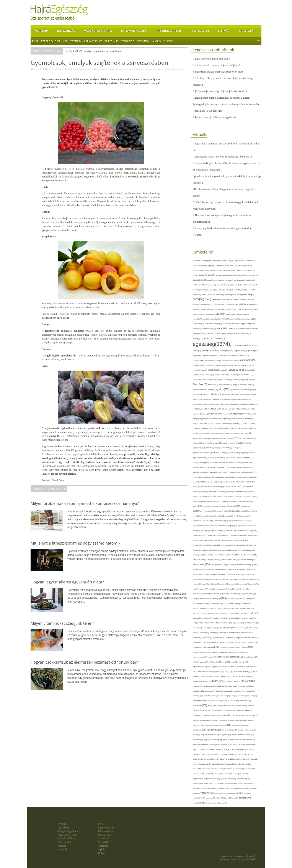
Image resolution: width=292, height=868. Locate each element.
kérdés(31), (213, 516)
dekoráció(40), (227, 324)
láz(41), (231, 560)
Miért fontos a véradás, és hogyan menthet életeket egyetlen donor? (224, 192)
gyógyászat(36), (198, 443)
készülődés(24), (198, 521)
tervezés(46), (197, 745)
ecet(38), (231, 334)
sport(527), (219, 681)
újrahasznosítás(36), (205, 764)
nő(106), (231, 613)
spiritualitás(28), (198, 681)
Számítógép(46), (198, 696)
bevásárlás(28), (228, 299)
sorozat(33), (237, 677)
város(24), (196, 774)
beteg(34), (252, 295)
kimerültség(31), (213, 526)
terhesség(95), (217, 740)
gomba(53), (252, 428)
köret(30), (206, 545)
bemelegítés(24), (232, 295)
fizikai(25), (237, 409)
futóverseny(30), (227, 423)
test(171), (205, 745)
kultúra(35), (243, 555)
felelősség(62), (208, 399)
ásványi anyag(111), (212, 285)
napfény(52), (239, 604)
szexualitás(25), (219, 706)
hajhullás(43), (212, 458)
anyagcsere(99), (220, 280)
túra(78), (204, 759)
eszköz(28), (236, 380)
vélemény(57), (218, 779)
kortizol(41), (218, 540)
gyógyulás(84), (207, 448)
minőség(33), (209, 594)
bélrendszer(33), (221, 295)
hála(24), (234, 458)
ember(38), (204, 370)
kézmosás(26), (218, 521)
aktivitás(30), (203, 266)
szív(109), (197, 710)
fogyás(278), (217, 414)
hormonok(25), (197, 477)
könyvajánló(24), (198, 545)
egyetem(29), (207, 355)
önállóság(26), (214, 633)
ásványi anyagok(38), (227, 285)
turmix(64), (210, 759)
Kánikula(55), (224, 506)
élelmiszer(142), (199, 360)
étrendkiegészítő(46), (226, 385)
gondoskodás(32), (219, 433)
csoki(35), (246, 314)
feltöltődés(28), (246, 399)
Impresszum (227, 856)
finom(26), (219, 409)
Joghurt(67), (218, 501)
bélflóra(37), (212, 295)
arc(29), (195, 285)
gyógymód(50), (218, 443)
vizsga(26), (247, 793)
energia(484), (237, 370)
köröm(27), (253, 545)
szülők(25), (196, 720)
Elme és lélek (200, 31)
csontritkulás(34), (215, 319)
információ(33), (198, 492)
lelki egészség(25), (218, 565)
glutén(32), (233, 428)
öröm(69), (249, 638)
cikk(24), (256, 309)
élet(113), (219, 360)
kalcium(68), (242, 501)
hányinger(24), (205, 463)
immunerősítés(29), (207, 487)
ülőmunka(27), (246, 764)
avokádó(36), (252, 285)
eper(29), (196, 375)
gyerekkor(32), (209, 438)
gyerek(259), (246, 433)
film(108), (212, 409)
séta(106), (205, 677)
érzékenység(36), (235, 375)
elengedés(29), (210, 360)
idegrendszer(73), (212, 482)
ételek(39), (252, 380)
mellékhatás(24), (215, 584)
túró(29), (217, 759)
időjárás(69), (240, 482)
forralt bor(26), (250, 419)
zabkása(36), (212, 798)
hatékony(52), (249, 463)
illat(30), (253, 482)
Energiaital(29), (250, 370)
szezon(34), (228, 706)
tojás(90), (227, 750)
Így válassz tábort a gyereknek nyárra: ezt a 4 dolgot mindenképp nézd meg (227, 179)
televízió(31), (250, 735)
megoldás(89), (254, 579)
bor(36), (223, 304)
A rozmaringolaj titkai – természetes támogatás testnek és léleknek (223, 232)
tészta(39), (242, 745)
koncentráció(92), (214, 535)
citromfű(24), (210, 314)
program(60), (212, 657)
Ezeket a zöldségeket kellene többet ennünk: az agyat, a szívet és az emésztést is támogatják (226, 166)
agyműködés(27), (241, 261)
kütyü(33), (212, 560)
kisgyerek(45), (233, 526)
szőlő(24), (238, 715)
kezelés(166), (208, 521)
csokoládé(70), (198, 319)
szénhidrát (157, 69)
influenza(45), (250, 487)
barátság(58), (197, 295)
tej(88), (220, 735)
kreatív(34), (209, 555)
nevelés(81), (216, 613)
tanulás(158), (204, 725)
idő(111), (222, 482)
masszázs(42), (241, 574)
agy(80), (232, 261)
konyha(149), (253, 535)
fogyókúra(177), (240, 414)
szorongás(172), (228, 715)
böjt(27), (238, 304)
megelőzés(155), (222, 579)
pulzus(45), (205, 662)
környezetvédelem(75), (241, 545)
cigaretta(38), (249, 309)
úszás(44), (223, 764)
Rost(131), (202, 672)
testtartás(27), (234, 745)
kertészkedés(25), (245, 516)
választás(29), (222, 769)
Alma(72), (241, 270)
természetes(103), (249, 740)
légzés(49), (243, 560)
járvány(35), (197, 501)
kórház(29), (202, 540)
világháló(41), (215, 788)
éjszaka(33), (237, 355)
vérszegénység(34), (232, 783)
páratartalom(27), (198, 647)
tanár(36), (251, 720)
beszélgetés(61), (243, 295)
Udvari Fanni (72, 69)
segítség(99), (248, 672)
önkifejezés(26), (231, 638)
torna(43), (234, 750)
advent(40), (226, 261)
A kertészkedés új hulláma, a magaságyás (214, 117)
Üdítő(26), (239, 764)
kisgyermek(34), (243, 526)
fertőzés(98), (244, 404)
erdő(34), (202, 375)
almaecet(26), (248, 270)
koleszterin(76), (231, 531)
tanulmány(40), (214, 725)
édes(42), (238, 334)
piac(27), (239, 647)
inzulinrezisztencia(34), (242, 492)
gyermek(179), (233, 438)
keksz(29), (244, 511)
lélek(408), (206, 564)
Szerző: (61, 69)
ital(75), (215, 496)
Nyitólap (41, 31)
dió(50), (231, 329)
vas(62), (202, 774)
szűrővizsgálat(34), (206, 720)
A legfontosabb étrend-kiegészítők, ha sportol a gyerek (221, 98)
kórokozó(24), (209, 540)
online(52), (215, 628)
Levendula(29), (242, 565)
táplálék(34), (245, 725)
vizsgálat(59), (197, 798)
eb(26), (220, 334)
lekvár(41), (196, 565)
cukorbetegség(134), (248, 319)
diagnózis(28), (206, 329)
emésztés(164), (214, 370)
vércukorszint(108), (244, 779)
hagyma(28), (241, 453)
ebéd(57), (225, 334)
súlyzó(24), (226, 686)
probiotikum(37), (233, 652)
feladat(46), (254, 394)
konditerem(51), (226, 535)
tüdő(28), (223, 759)
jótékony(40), (226, 501)
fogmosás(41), (197, 414)
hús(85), (254, 477)
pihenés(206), (247, 647)
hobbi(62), (234, 472)
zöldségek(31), (197, 803)
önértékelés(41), (198, 638)
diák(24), (214, 329)
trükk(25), (211, 754)
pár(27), (245, 642)
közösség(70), (237, 550)
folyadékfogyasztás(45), (231, 419)
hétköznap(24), (241, 467)
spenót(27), (250, 677)
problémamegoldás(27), (200, 657)
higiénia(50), (214, 472)
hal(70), (228, 458)
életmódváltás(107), (200, 365)
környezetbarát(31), (227, 545)
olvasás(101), (198, 628)
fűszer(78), (254, 423)
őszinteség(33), (198, 642)
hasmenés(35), (224, 463)
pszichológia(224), (238, 657)
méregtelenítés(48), (222, 589)
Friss (35, 41)
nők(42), (237, 613)
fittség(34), (230, 409)
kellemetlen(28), (252, 511)
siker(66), (212, 677)
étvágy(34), (237, 385)
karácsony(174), (199, 511)
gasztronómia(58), (215, 428)
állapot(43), (197, 270)
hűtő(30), (203, 482)
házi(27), (205, 467)
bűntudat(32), (210, 309)
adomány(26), (217, 261)
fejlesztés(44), (235, 394)
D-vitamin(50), (210, 324)
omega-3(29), (207, 628)
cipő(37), (196, 314)
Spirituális (111, 41)
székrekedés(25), (225, 696)
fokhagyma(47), (251, 414)
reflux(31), (235, 662)
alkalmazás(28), (222, 266)
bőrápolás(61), (253, 304)
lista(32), (256, 565)
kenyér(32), (196, 516)
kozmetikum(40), (227, 540)
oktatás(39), (223, 623)
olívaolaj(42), (255, 623)
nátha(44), (243, 608)
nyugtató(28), (244, 618)
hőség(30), (240, 477)
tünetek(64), (238, 759)
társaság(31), (252, 730)
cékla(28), (229, 309)
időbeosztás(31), (230, 482)
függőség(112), (238, 423)
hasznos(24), (233, 463)
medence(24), (250, 574)
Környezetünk (72, 41)
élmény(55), (245, 365)
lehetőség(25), (251, 560)
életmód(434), (248, 360)
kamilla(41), (215, 506)
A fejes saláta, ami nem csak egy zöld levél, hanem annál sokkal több (226, 147)
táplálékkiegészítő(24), (200, 730)
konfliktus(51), (236, 535)
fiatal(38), (196, 409)
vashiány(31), (219, 774)
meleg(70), (206, 584)
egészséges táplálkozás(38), (211, 351)
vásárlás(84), (210, 774)
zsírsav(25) (223, 803)
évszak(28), (197, 390)
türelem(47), (247, 759)
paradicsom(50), (253, 642)
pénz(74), (232, 647)
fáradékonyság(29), (250, 390)
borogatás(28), (230, 304)
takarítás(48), (223, 720)
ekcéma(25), (245, 355)
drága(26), (196, 334)
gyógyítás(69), (208, 443)
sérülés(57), (197, 677)
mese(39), (232, 589)
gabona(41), (205, 428)
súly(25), (219, 686)
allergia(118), (220, 270)
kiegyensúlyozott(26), (237, 521)
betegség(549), (203, 299)
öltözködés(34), (205, 633)
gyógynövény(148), (231, 443)
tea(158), (204, 735)
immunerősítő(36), (219, 487)
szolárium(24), (197, 715)
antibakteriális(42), (241, 275)
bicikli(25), (237, 299)
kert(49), (236, 516)
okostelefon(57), (214, 623)
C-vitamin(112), (220, 309)
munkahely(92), (198, 604)
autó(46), (245, 285)
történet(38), (197, 754)
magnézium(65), (235, 569)
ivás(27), (221, 496)
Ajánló (157, 41)
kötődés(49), (197, 550)
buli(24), (203, 309)
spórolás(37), (207, 681)
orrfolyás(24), (223, 628)
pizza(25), (196, 652)
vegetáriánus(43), (198, 779)
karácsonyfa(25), (211, 511)
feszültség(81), (253, 404)
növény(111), (245, 613)
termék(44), (226, 740)
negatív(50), (251, 608)
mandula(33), (222, 574)
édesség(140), (198, 339)
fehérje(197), (216, 394)
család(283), (220, 314)
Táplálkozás (66, 31)
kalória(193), (198, 506)
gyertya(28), (253, 438)
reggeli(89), (216, 667)
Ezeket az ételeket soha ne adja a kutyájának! (216, 65)
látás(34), (225, 560)
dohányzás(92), (246, 329)
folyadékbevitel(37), (217, 419)
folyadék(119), (205, 419)
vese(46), (241, 783)
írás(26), (252, 492)
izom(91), (240, 496)
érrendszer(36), (225, 375)
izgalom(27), (232, 496)
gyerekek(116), (198, 438)
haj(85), (196, 458)
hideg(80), (196, 472)
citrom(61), (202, 314)
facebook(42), (205, 390)
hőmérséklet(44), (230, 477)
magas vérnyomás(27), (222, 569)
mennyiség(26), (234, 584)
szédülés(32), (215, 696)
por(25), (217, 652)
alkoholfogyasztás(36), (245, 266)
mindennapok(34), (199, 594)
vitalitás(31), (197, 793)
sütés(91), (243, 686)
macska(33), (202, 569)
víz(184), (240, 793)
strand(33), (237, 681)
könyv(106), (245, 540)
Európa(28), (244, 385)
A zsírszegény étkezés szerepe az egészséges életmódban (222, 157)
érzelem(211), (247, 375)
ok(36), (206, 623)
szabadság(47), (210, 691)
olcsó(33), (248, 623)
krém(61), (227, 555)
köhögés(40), (237, 540)
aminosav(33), (231, 275)
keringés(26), (229, 516)
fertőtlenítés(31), (234, 404)
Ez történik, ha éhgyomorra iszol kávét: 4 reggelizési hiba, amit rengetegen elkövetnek (226, 205)
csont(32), (206, 319)
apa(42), (237, 280)
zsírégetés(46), (215, 803)
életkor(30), (226, 360)
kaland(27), (234, 501)
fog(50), (243, 409)
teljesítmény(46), (198, 740)
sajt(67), (233, 672)
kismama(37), (252, 526)
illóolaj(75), (197, 487)
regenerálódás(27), (199, 667)
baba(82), (204, 290)
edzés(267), (210, 338)
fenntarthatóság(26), (199, 404)
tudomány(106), (247, 754)
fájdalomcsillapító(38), (237, 390)
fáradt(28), (196, 394)
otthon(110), (253, 628)
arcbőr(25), (201, 285)
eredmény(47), (210, 375)
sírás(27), (218, 677)
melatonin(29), (197, 584)
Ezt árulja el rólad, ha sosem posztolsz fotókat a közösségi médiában (223, 81)
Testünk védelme (169, 31)
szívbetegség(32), (206, 710)
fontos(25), (242, 419)
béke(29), (205, 295)
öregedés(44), (241, 638)
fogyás (128, 69)
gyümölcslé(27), (232, 453)
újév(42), (196, 764)
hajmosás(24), (221, 458)
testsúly (167, 69)
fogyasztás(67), (228, 414)
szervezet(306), (201, 705)
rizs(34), (195, 672)
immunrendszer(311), (235, 486)
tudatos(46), (225, 754)
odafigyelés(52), (198, 623)
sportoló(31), (230, 681)
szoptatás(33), (206, 715)
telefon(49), (242, 735)
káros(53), (229, 511)
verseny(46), (221, 783)
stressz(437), (248, 681)
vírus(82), (229, 788)
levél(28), (234, 565)
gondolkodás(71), (207, 433)
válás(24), (215, 769)
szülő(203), (254, 715)
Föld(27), (196, 423)
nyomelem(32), (224, 618)
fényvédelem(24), (217, 404)
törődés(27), (250, 750)
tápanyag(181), (225, 725)
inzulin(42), (231, 492)
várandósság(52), (250, 769)
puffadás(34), (197, 662)
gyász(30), (237, 433)
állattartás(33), (211, 270)
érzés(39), (220, 380)
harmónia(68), (214, 463)
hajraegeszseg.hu (228, 859)
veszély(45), (197, 788)
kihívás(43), (247, 521)
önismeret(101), (220, 638)
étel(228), (244, 380)
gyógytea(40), (197, 448)
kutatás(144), (252, 555)
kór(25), (195, 540)
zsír (182, 69)
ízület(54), (254, 496)
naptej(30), (214, 608)
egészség (103, 69)
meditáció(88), (198, 579)
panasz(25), (231, 642)
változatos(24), (240, 769)
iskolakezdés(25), (207, 496)
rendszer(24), (242, 667)
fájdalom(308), (223, 389)
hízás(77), (226, 472)
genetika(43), (226, 428)
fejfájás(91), (226, 394)
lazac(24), (236, 560)
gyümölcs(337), (219, 453)
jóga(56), (210, 501)
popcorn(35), (210, 652)
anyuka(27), (230, 280)
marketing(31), (231, 574)
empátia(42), (224, 370)
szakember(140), (240, 691)
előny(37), (252, 365)
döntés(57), (255, 329)
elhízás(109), (229, 365)
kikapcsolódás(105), (200, 526)
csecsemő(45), (231, 314)
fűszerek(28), (197, 428)
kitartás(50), (197, 531)
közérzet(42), (218, 550)
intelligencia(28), (214, 492)
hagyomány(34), (250, 453)
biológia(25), (244, 299)
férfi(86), (225, 404)
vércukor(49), (232, 779)
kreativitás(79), (218, 555)
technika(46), (213, 735)
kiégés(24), (227, 521)
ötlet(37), (206, 642)
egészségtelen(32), (241, 351)
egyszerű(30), (216, 355)
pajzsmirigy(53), (214, 642)
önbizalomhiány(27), (247, 633)
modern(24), (227, 594)
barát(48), (244, 290)
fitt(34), (224, 409)
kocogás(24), (214, 531)
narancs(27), (221, 608)
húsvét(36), (196, 482)
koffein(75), (222, 531)
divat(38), (237, 329)
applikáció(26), (251, 280)
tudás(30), (218, 754)
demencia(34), (237, 324)
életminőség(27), (235, 360)
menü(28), (212, 589)
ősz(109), (255, 638)
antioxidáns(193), (200, 280)
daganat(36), (218, 324)
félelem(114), (198, 399)
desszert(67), (197, 329)
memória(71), (225, 584)
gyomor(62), (216, 448)
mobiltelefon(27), (218, 594)
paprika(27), (239, 642)
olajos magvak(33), (238, 623)
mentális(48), (254, 584)
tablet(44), (215, 720)
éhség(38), (230, 355)
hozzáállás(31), (220, 477)
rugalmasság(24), (212, 672)
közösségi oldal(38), (199, 555)
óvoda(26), (196, 633)
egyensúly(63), (198, 355)
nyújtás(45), (252, 618)
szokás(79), (240, 710)
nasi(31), (228, 608)
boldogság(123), (209, 304)
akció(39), (196, 266)
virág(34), (223, 788)
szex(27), (211, 706)
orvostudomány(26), (243, 628)
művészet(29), (215, 604)
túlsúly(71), (197, 759)
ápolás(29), (243, 280)
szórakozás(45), (216, 715)
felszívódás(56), (226, 399)
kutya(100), (197, 560)
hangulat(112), (248, 458)
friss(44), (211, 423)
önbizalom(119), (235, 633)
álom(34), (202, 275)
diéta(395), (223, 328)
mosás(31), (253, 594)
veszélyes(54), (206, 788)
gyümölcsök (138, 69)
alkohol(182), (233, 265)
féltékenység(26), (236, 399)
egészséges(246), (241, 345)
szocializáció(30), (217, 710)
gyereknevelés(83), (220, 438)
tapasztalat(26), (237, 725)
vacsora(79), (207, 769)
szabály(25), (220, 691)
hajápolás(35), (203, 458)
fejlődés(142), (245, 394)
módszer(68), (236, 594)
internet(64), (223, 492)
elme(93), (238, 365)
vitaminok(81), (231, 793)
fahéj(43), (213, 390)
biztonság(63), (198, 304)
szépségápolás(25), (222, 701)
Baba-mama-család (135, 31)
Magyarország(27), (199, 574)
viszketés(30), (248, 788)
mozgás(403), (220, 598)
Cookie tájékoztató (245, 856)
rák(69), (212, 662)
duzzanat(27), (204, 334)
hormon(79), (251, 472)
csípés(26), (239, 314)
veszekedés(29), (249, 783)
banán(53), (237, 290)
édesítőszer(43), (246, 334)
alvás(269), (210, 275)
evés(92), (251, 385)
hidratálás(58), (205, 472)
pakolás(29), (223, 642)
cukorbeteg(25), (235, 319)
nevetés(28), (224, 613)
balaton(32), (222, 290)
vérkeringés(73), (198, 783)
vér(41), (225, 779)
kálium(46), (250, 501)
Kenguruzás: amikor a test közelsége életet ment (218, 72)
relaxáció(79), (233, 667)
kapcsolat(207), (235, 506)
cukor (95, 69)
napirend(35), (247, 604)
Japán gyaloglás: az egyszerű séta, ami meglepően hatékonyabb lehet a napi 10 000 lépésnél (226, 108)
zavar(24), (229, 798)
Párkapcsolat (93, 41)
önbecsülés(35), (224, 633)
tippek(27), (204, 750)
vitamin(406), (208, 793)
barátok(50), (252, 290)
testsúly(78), (225, 745)
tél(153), (235, 735)
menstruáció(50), (245, 584)
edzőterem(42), (220, 339)
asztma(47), (238, 285)
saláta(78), (239, 672)
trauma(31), (205, 754)
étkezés (120, 69)
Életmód (224, 31)
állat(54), (203, 270)
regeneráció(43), (243, 662)
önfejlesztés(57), (209, 638)
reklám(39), (224, 667)
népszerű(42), (207, 613)
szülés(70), (245, 715)
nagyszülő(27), (224, 604)
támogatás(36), (232, 720)
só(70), (231, 677)
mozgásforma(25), (234, 599)
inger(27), (206, 492)
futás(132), (218, 423)
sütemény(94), (234, 686)
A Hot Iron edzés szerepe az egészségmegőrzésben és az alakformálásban (222, 219)
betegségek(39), (218, 299)
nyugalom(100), (234, 618)
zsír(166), (206, 803)
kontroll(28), (244, 535)
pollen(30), (202, 652)
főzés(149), (203, 423)
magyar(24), (252, 569)
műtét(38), (207, 604)
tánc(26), (196, 725)
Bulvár (168, 41)
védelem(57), (237, 774)
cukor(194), (225, 319)
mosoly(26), (197, 599)
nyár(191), (254, 613)
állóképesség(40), (231, 270)
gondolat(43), (197, 433)
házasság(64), (198, 467)
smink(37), (225, 677)
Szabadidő (128, 41)
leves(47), (250, 565)
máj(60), (215, 574)
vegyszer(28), (209, 779)
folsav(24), (196, 419)
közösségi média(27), (248, 550)
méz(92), (238, 589)
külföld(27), (205, 560)
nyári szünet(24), (208, 618)
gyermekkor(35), (244, 438)
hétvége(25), (249, 467)
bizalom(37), (251, 299)
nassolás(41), (236, 608)
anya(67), (211, 280)
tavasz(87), (197, 735)
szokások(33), (248, 710)
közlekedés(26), (227, 550)
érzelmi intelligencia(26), (209, 380)
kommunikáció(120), (200, 535)
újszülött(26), (216, 764)
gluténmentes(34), (243, 428)
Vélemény (143, 41)
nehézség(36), (197, 613)
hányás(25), (197, 463)
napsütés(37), (206, 608)
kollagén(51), (253, 531)
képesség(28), (205, 516)
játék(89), (204, 502)
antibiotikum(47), (253, 275)
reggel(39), (208, 667)
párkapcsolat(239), (212, 647)
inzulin (148, 69)
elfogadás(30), (220, 365)
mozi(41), (243, 599)
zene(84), (235, 798)
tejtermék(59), (227, 735)
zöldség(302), (245, 798)
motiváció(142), (206, 599)
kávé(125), (236, 511)
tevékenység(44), (251, 745)
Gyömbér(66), (225, 448)
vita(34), (255, 788)
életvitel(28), (211, 365)
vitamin (176, 69)
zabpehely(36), (221, 798)
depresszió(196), (248, 324)
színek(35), (251, 706)
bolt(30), (218, 304)
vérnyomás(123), (210, 783)
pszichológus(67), (252, 657)
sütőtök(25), (250, 686)
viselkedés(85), (238, 788)
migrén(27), (245, 589)
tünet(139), (230, 759)
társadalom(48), (243, 730)
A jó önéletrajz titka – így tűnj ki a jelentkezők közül (220, 91)
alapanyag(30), (212, 266)
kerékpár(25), (221, 516)
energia (111, 69)
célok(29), (241, 309)
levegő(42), (228, 565)
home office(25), (242, 472)
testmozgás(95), (215, 745)
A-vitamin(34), (197, 261)
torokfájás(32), (242, 750)
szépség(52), (211, 701)
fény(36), (208, 404)
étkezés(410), (201, 384)
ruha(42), (220, 672)
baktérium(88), (213, 290)
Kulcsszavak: (85, 69)
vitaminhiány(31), (221, 793)
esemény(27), (228, 380)
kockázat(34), (205, 531)
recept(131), (227, 662)
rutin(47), (227, 672)
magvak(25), (244, 569)
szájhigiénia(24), (229, 691)
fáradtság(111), (205, 394)
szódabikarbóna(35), (229, 710)
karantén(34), (221, 511)
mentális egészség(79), (201, 589)
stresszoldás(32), (211, 686)
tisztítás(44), (220, 750)
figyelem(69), (204, 409)
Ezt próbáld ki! (51, 41)
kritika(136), (235, 555)
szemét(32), (253, 696)
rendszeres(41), (251, 667)
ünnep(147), (198, 769)
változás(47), (231, 769)
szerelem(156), (234, 701)
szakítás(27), (251, 691)
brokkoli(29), (197, 309)
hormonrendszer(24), (209, 477)
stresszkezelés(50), (199, 686)
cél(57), (235, 309)
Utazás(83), (231, 764)
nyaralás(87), (197, 618)
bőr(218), (245, 304)
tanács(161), (242, 720)
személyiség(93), (244, 696)
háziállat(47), (213, 467)
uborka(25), (254, 759)
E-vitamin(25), (213, 334)
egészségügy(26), (253, 351)
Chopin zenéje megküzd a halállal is (212, 59)
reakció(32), (218, 662)
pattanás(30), (225, 647)
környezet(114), (215, 545)
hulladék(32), (247, 477)
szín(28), (245, 706)
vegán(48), (245, 774)
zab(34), (205, 798)
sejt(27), (255, 672)
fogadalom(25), (250, 409)
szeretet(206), (246, 701)
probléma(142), (244, 652)
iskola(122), (197, 496)
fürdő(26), (247, 423)
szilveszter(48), (237, 706)
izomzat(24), (247, 496)
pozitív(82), (224, 652)
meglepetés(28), (244, 579)
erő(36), (217, 375)
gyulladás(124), (236, 448)
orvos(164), (232, 628)
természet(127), (236, 740)
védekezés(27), (228, 774)
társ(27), (235, 730)
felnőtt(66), (216, 399)
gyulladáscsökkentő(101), (202, 453)
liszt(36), (196, 569)
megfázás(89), (234, 579)
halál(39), (240, 458)
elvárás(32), (197, 370)
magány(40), (210, 569)
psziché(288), (223, 657)
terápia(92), (208, 740)
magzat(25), (208, 574)
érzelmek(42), (197, 380)
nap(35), (232, 604)
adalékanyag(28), (207, 261)
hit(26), (220, 472)
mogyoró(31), (245, 594)
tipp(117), (196, 750)
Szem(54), (234, 696)
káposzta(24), (246, 506)
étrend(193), (214, 384)
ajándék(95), (251, 261)
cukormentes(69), (199, 324)
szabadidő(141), (199, 691)
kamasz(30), (208, 506)
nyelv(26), (216, 618)
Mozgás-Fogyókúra (98, 31)
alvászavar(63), (221, 275)
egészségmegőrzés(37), (228, 351)
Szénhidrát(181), (200, 701)
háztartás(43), (231, 467)
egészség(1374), (213, 344)
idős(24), (247, 482)
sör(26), (244, 677)
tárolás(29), (228, 730)
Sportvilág (247, 31)
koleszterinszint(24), (243, 531)
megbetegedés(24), (209, 579)
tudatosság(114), (235, 754)
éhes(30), (223, 355)
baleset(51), (230, 290)
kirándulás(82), (223, 526)
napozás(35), (197, 608)
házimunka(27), (222, 467)
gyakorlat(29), (229, 433)
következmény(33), (207, 550)
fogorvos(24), (206, 414)
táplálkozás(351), (216, 730)
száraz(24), (207, 696)
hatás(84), (241, 463)
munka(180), (251, 598)
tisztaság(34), (211, 750)
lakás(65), (218, 560)
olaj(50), (230, 623)
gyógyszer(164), (244, 443)
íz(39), (226, 496)
